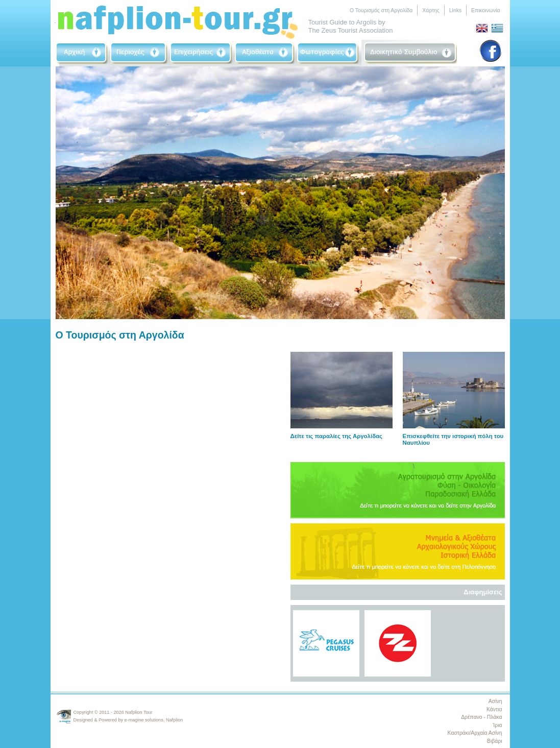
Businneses (201, 53)
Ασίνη (495, 701)
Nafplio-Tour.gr (178, 20)
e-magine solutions (144, 720)
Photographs (328, 53)
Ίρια (497, 725)
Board (411, 53)
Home (82, 53)
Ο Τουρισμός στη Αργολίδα (381, 10)
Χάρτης (431, 10)
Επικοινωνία (485, 10)
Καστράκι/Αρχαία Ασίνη (475, 733)
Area (139, 53)
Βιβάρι (494, 741)
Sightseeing (265, 53)
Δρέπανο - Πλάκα (481, 717)
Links (455, 10)
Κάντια (494, 709)
